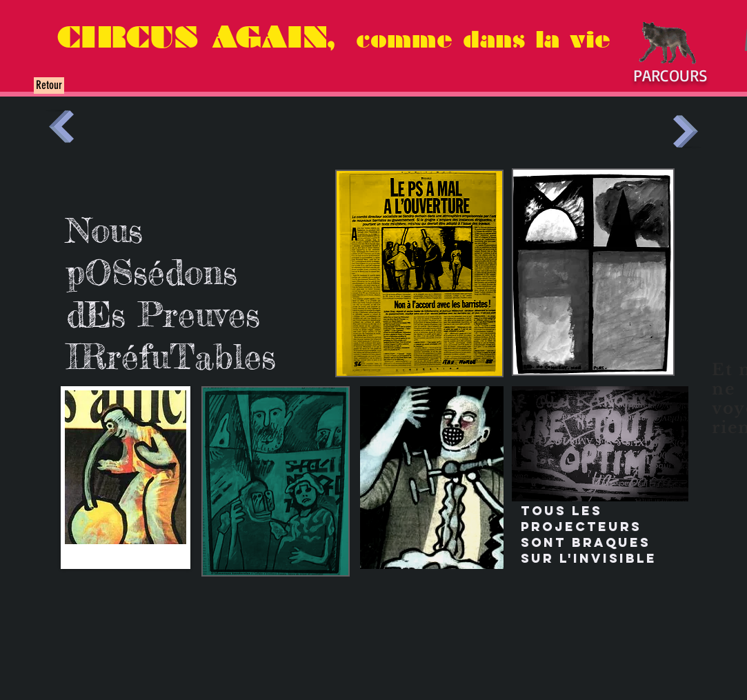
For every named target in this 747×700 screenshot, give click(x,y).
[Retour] (49, 86)
